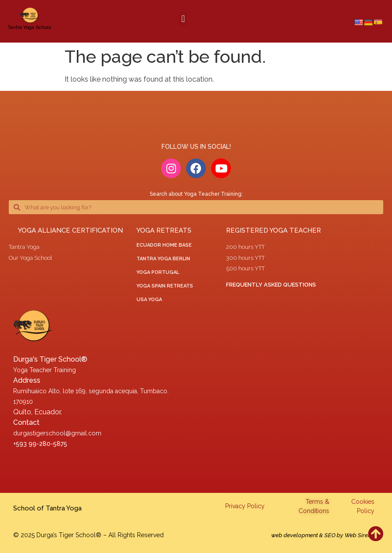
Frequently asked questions (271, 285)
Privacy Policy (245, 506)
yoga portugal (158, 272)
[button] (183, 19)
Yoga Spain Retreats (165, 286)
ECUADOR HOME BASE (164, 245)
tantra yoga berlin (163, 259)
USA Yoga (149, 300)
